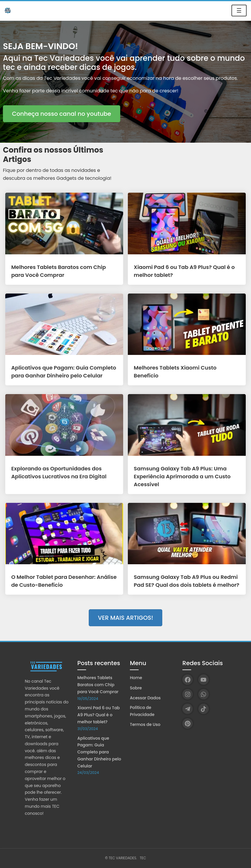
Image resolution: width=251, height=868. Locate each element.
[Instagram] (188, 694)
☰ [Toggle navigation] (239, 11)
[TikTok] (204, 709)
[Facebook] (188, 680)
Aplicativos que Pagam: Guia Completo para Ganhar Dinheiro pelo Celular (99, 752)
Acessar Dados (145, 698)
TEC (143, 858)
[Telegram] (188, 709)
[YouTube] (204, 680)
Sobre (136, 688)
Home (136, 678)
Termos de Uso (145, 724)
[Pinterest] (188, 723)
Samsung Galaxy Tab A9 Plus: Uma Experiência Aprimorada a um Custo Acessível (182, 476)
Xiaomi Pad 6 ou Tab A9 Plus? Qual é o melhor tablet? (99, 715)
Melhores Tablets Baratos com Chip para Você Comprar (98, 685)
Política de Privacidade (142, 711)
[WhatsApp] (204, 694)
